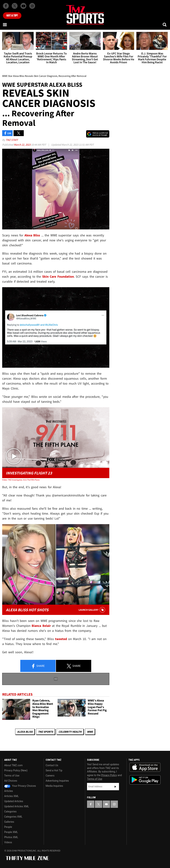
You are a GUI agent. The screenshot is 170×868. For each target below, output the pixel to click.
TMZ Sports (46, 732)
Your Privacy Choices (20, 786)
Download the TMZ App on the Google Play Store (145, 780)
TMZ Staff (12, 140)
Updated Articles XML (17, 806)
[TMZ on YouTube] (106, 804)
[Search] (165, 25)
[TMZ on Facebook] (6, 6)
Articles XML (12, 796)
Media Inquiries (54, 786)
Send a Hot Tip (54, 770)
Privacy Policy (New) (16, 770)
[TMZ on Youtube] (23, 6)
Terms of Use (12, 776)
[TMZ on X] (15, 6)
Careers (50, 776)
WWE (90, 732)
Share (38, 666)
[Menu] (5, 25)
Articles (9, 791)
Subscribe (115, 787)
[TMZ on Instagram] (32, 6)
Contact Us (52, 765)
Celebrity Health (70, 732)
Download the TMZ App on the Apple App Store (145, 767)
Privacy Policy (109, 775)
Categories (10, 812)
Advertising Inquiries (57, 781)
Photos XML (11, 837)
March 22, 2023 (22, 145)
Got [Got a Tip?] (12, 16)
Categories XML (13, 817)
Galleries (9, 822)
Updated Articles (14, 801)
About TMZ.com (13, 765)
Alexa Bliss (25, 732)
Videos (8, 842)
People (8, 827)
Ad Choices (11, 781)
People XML (11, 832)
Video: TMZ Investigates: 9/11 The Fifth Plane (21, 480)
